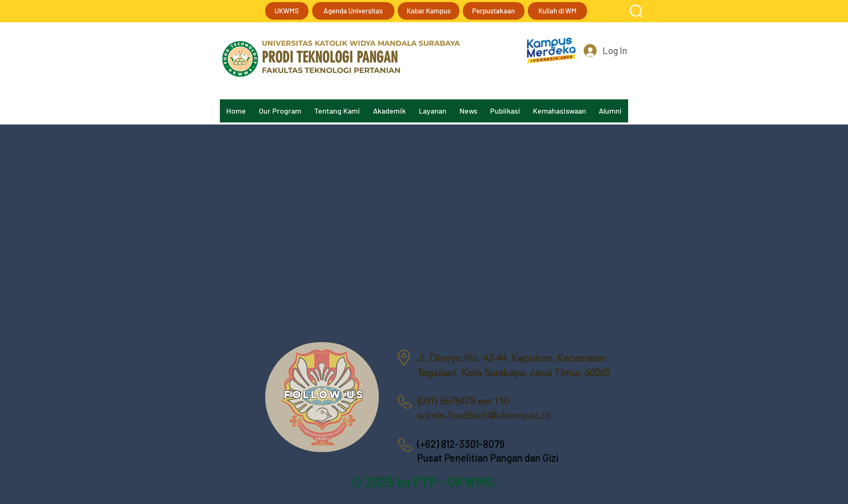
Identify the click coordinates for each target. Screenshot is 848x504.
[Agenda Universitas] (353, 11)
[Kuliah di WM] (557, 11)
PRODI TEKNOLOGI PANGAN (330, 57)
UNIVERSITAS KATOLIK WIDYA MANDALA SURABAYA (361, 43)
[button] (636, 11)
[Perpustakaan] (494, 11)
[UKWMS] (287, 11)
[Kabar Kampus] (429, 11)
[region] (322, 397)
